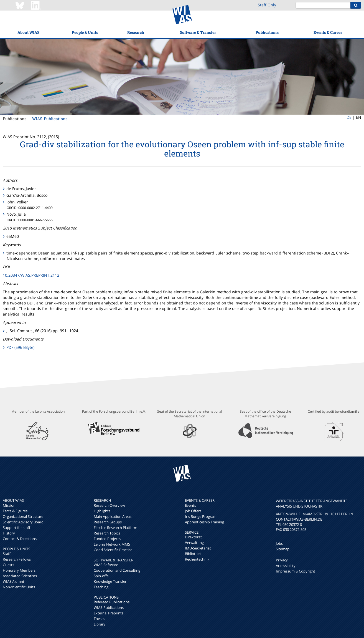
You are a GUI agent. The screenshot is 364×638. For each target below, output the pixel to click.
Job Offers (193, 511)
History (9, 533)
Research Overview (109, 505)
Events (190, 505)
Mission (9, 505)
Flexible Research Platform (115, 528)
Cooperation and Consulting (117, 570)
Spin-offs (101, 576)
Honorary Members (19, 570)
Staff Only (267, 5)
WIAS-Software (106, 565)
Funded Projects (107, 539)
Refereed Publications (112, 602)
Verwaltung (194, 543)
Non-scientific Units (19, 587)
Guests (8, 565)
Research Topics (107, 533)
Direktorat (193, 537)
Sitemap (283, 549)
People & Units (85, 32)
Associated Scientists (20, 576)
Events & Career (328, 32)
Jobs (279, 543)
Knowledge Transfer (110, 581)
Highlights (102, 511)
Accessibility (286, 566)
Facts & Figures (15, 511)
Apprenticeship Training (204, 522)
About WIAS (28, 32)
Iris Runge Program (201, 516)
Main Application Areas (113, 516)
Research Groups (108, 522)
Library (100, 624)
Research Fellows (17, 559)
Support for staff (16, 528)
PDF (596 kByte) (20, 347)
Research (136, 32)
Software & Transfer (198, 32)
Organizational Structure (23, 516)
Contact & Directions (20, 539)
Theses (99, 619)
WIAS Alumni (13, 581)
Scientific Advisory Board (23, 522)
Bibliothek (193, 554)
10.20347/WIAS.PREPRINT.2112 (31, 275)
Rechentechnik (197, 559)
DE (349, 117)
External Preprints (109, 613)
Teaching (101, 587)
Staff (7, 554)
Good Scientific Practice (113, 550)
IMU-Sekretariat (198, 548)
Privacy (282, 560)
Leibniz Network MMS (112, 544)
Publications (267, 32)
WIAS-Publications (50, 119)
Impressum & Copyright (296, 571)
